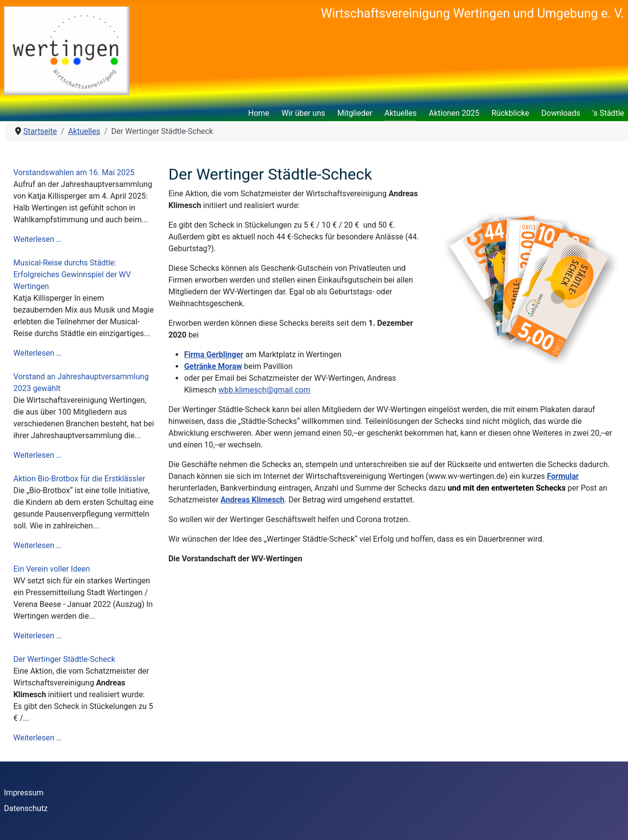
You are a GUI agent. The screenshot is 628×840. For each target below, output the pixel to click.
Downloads (561, 113)
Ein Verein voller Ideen (52, 569)
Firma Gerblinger (214, 354)
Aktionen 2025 (454, 113)
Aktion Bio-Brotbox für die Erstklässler (79, 479)
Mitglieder (355, 113)
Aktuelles (401, 113)
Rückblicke (510, 113)
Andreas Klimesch (253, 500)
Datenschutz (26, 808)
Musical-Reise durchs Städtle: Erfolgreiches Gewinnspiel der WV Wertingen (72, 275)
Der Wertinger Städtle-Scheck (64, 659)
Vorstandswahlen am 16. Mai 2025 (74, 172)
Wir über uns (303, 113)
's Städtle (608, 113)
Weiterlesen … (37, 239)
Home (259, 113)
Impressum (24, 793)
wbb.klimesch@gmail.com (264, 390)
